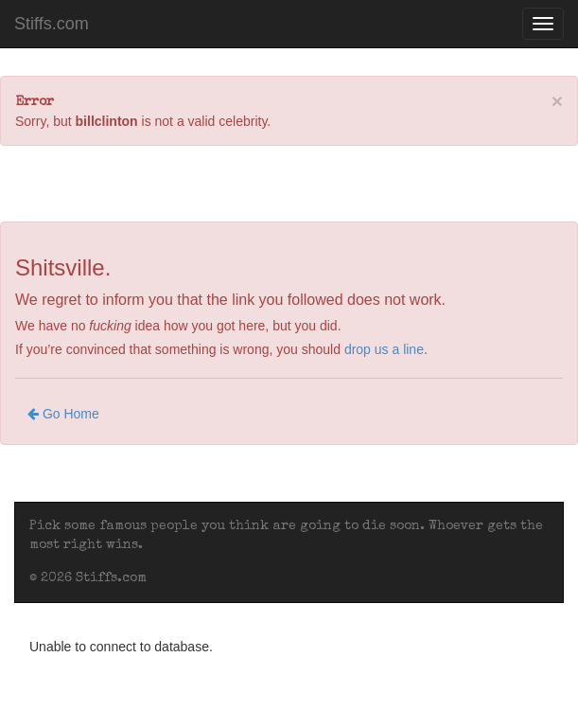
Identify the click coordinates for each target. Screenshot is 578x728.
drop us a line (384, 349)
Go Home (63, 414)
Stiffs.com (52, 24)
